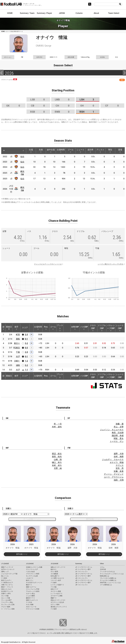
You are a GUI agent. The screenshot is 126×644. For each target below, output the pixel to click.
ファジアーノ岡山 (7, 602)
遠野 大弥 (119, 454)
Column (79, 13)
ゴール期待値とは (106, 585)
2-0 (26, 352)
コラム (102, 567)
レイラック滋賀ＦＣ (57, 585)
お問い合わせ (81, 629)
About (96, 13)
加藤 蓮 (120, 424)
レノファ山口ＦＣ (57, 594)
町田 (18, 335)
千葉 (18, 352)
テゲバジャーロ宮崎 (33, 609)
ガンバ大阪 (5, 596)
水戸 (18, 357)
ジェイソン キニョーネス (112, 430)
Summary (79, 564)
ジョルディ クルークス (113, 459)
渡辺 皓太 (57, 454)
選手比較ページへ (94, 519)
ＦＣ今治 (29, 602)
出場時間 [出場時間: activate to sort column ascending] (61, 151)
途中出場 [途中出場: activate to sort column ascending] (51, 151)
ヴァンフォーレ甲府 (33, 589)
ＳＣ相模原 (54, 574)
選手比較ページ (22, 554)
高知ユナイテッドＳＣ (58, 600)
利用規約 (43, 629)
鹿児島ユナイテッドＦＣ (59, 607)
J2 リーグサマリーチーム (84, 574)
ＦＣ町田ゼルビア (7, 583)
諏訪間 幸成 (118, 436)
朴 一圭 (58, 424)
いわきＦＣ (30, 578)
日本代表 (103, 569)
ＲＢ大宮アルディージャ (34, 583)
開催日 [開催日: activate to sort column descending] (9, 328)
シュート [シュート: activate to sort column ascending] (80, 151)
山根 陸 (58, 459)
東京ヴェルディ (6, 580)
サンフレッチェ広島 (8, 605)
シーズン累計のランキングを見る (111, 264)
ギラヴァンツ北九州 (57, 602)
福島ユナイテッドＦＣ (58, 567)
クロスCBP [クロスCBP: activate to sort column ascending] (93, 328)
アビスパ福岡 (6, 607)
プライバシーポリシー (62, 629)
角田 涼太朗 (118, 433)
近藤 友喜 (119, 471)
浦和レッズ (5, 572)
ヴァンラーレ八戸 (32, 569)
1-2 (26, 361)
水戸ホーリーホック (8, 569)
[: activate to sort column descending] (4, 151)
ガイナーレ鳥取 (56, 591)
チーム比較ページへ (32, 519)
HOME (10, 13)
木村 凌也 (57, 427)
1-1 (27, 370)
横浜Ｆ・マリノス (7, 587)
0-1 (26, 339)
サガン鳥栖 (30, 605)
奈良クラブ (54, 589)
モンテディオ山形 (32, 576)
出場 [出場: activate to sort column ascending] (31, 151)
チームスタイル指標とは (108, 580)
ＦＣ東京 (4, 578)
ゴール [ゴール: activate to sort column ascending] (71, 151)
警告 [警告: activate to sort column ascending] (110, 151)
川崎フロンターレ (7, 585)
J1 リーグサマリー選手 (83, 569)
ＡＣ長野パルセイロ (57, 578)
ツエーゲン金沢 (56, 580)
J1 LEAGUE (5, 564)
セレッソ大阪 (6, 598)
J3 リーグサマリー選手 (83, 583)
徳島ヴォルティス (32, 600)
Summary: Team (27, 13)
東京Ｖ (17, 343)
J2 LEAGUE (30, 564)
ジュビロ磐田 (30, 596)
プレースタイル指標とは (108, 578)
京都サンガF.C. (6, 594)
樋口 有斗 (57, 462)
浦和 (18, 365)
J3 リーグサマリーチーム (84, 580)
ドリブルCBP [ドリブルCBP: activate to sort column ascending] (102, 328)
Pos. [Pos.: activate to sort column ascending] (46, 328)
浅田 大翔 (119, 480)
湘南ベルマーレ (31, 587)
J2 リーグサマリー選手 (83, 576)
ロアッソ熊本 (55, 605)
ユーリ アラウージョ (114, 477)
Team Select (114, 13)
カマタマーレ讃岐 (57, 596)
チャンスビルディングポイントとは (48, 264)
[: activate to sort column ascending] (9, 151)
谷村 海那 (119, 457)
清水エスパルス (6, 589)
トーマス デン (117, 441)
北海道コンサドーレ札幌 (34, 567)
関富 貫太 (119, 438)
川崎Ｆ (17, 361)
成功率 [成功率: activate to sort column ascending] (90, 151)
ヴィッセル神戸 (6, 600)
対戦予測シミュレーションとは (110, 583)
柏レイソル (5, 576)
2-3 (26, 335)
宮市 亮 (120, 468)
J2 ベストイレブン (82, 578)
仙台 (22, 157)
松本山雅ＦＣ (55, 576)
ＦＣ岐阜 (54, 583)
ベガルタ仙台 (30, 572)
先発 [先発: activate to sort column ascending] (41, 151)
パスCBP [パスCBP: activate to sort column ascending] (84, 328)
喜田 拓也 (57, 457)
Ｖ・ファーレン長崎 (8, 609)
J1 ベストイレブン (82, 572)
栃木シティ (30, 580)
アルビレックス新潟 (33, 591)
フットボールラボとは (107, 572)
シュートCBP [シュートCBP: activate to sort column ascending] (120, 328)
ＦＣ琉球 (54, 609)
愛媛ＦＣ (54, 598)
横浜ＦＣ (29, 585)
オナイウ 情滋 (117, 462)
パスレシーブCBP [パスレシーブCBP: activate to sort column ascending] (111, 328)
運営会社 (73, 629)
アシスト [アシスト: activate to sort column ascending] (100, 151)
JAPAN (62, 13)
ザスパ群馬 (54, 572)
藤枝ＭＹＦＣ (30, 598)
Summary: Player (44, 13)
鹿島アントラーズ (7, 567)
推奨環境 (50, 629)
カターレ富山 (30, 594)
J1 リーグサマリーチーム (84, 567)
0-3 (26, 348)
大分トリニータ (31, 607)
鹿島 (18, 339)
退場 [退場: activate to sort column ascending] (120, 151)
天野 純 (58, 468)
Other (102, 564)
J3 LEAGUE (54, 564)
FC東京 (17, 348)
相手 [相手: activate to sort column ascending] (16, 328)
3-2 (26, 343)
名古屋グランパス (7, 591)
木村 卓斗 (57, 465)
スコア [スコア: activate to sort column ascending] (25, 328)
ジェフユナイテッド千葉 (9, 574)
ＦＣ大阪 (54, 587)
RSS (122, 80)
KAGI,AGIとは (105, 576)
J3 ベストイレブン (82, 585)
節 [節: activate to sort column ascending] (3, 328)
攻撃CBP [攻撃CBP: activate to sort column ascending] (75, 328)
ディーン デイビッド (114, 474)
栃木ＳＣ (54, 569)
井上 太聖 (119, 427)
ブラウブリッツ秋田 (33, 574)
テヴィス (120, 465)
